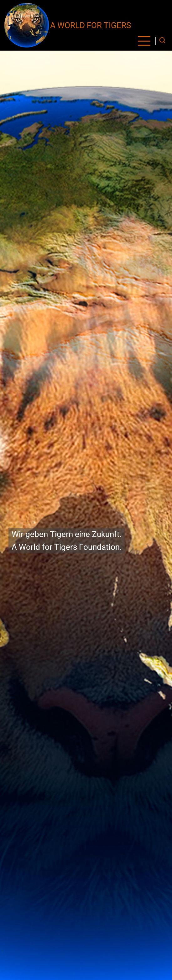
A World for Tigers (91, 25)
